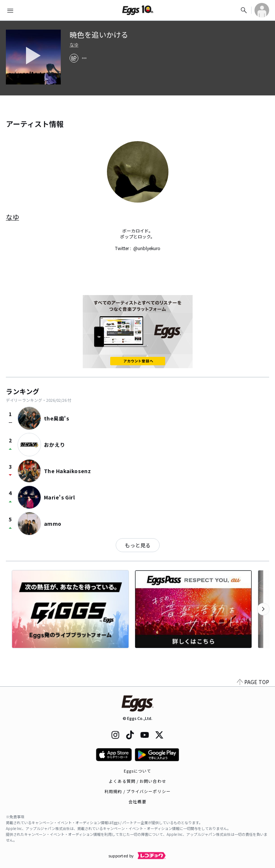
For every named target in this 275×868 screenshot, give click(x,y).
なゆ (74, 45)
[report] (84, 58)
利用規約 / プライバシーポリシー (137, 791)
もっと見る (138, 545)
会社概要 (137, 801)
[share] (74, 58)
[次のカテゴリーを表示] (263, 609)
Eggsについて (138, 771)
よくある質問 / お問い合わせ (137, 781)
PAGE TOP (253, 682)
